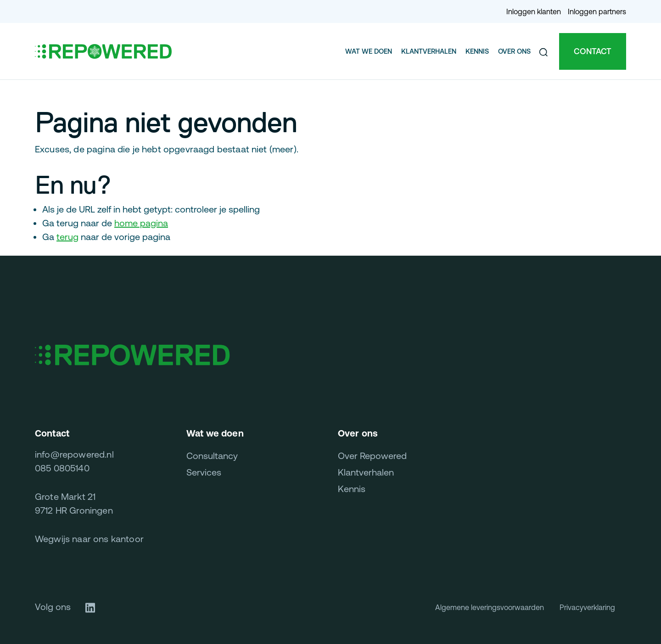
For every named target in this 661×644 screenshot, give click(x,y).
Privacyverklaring (587, 607)
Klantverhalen (429, 51)
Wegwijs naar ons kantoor (89, 539)
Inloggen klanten (534, 11)
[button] (543, 51)
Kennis (477, 51)
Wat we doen (369, 51)
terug (67, 237)
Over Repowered (372, 456)
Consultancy (212, 456)
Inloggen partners (597, 11)
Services (204, 472)
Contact (593, 51)
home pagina (141, 223)
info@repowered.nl (74, 454)
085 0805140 (62, 468)
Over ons (514, 51)
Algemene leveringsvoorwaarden (490, 607)
